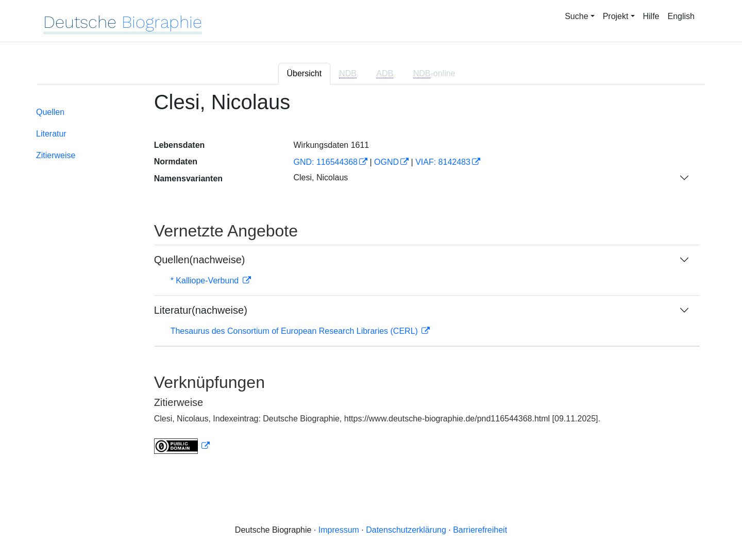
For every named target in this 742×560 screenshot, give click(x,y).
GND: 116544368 (325, 162)
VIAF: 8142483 (443, 162)
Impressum (339, 530)
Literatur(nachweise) (201, 310)
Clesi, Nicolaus (321, 177)
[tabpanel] (371, 279)
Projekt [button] (616, 16)
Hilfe (651, 16)
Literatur (51, 134)
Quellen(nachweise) (200, 260)
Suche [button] (576, 16)
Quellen (50, 112)
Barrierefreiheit (480, 530)
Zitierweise (56, 155)
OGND (386, 162)
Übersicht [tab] (305, 73)
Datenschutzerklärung (406, 530)
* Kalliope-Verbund (206, 281)
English (681, 16)
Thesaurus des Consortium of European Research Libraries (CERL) (296, 331)
